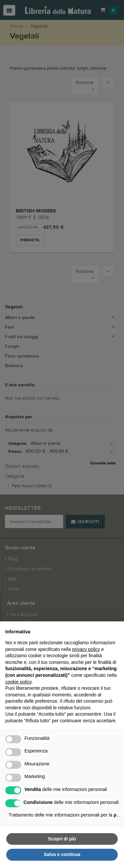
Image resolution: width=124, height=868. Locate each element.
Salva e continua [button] (62, 854)
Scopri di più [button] (62, 839)
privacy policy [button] (86, 649)
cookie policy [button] (18, 682)
